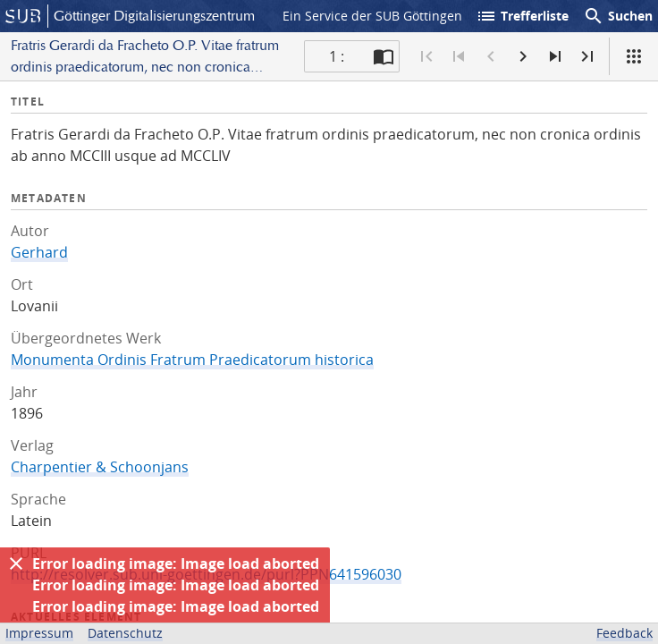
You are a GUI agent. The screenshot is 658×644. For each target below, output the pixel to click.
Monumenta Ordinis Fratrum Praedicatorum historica (192, 360)
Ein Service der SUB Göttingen (372, 16)
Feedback (624, 633)
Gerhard (39, 252)
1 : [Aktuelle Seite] (337, 56)
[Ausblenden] (16, 563)
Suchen (618, 16)
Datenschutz (125, 633)
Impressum (39, 633)
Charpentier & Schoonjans (100, 467)
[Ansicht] (634, 56)
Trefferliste (522, 16)
